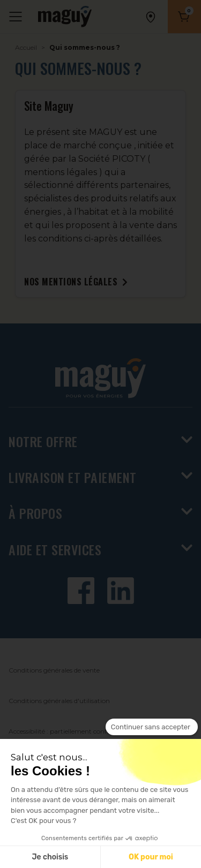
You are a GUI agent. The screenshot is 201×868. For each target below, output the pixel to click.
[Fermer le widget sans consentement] (152, 727)
